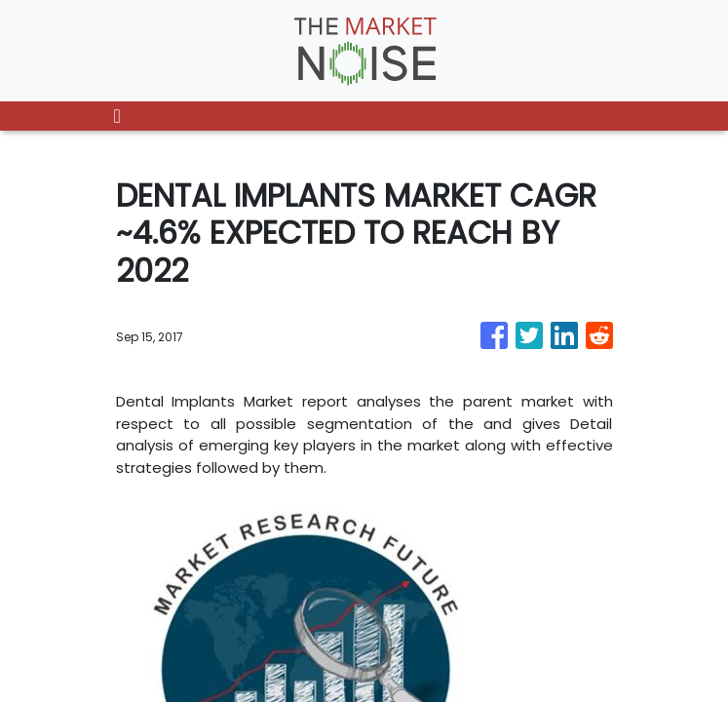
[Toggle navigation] (117, 116)
